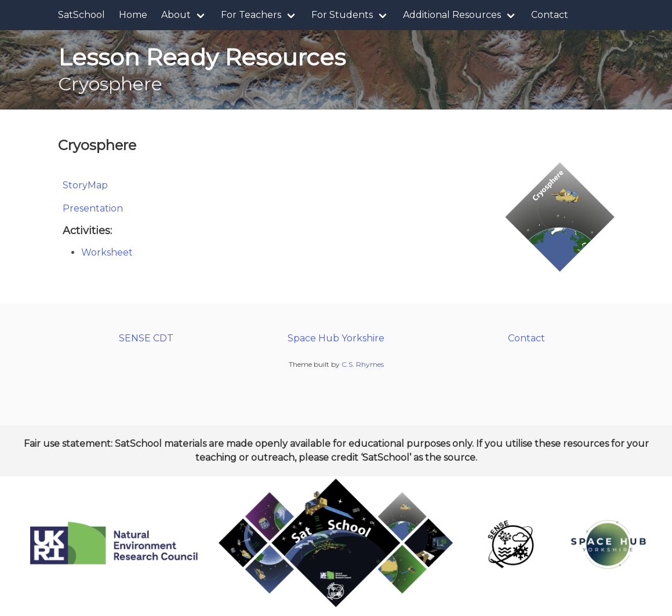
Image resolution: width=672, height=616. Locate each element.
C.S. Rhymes (363, 364)
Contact (550, 15)
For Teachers (251, 15)
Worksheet (107, 252)
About (176, 15)
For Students (342, 15)
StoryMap (85, 185)
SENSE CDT (146, 338)
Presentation (93, 208)
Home (133, 15)
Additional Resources (452, 15)
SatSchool (81, 15)
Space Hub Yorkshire (336, 338)
